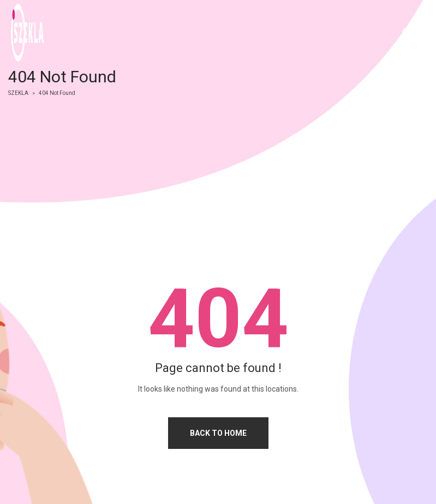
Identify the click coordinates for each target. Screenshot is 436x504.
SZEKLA (18, 93)
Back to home (218, 433)
